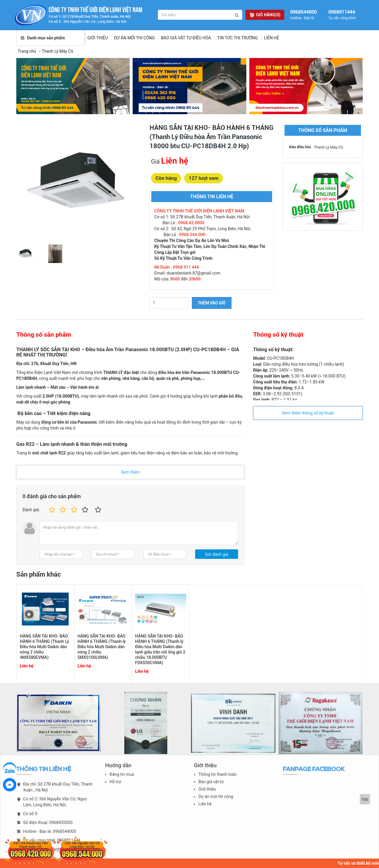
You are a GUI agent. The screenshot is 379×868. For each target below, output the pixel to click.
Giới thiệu (98, 38)
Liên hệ (272, 38)
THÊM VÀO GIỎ (212, 303)
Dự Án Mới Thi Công (134, 38)
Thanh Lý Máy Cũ (57, 51)
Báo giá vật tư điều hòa (186, 38)
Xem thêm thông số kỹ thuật (308, 413)
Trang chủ (27, 51)
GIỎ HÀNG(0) (265, 15)
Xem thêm (130, 472)
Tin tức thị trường (238, 38)
